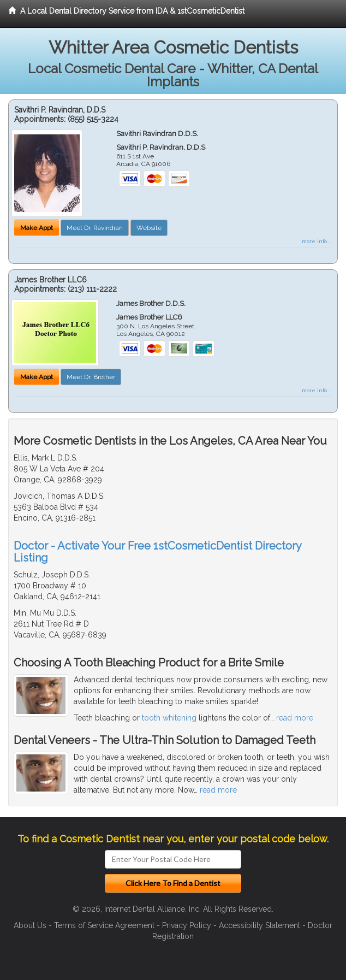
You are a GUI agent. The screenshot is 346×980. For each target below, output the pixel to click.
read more (295, 718)
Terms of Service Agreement (104, 925)
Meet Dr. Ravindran (95, 228)
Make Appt (37, 228)
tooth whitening (169, 718)
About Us (30, 925)
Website (149, 228)
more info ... (317, 241)
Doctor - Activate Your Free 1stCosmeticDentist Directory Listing (157, 552)
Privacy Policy (187, 925)
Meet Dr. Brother (91, 377)
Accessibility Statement (259, 925)
